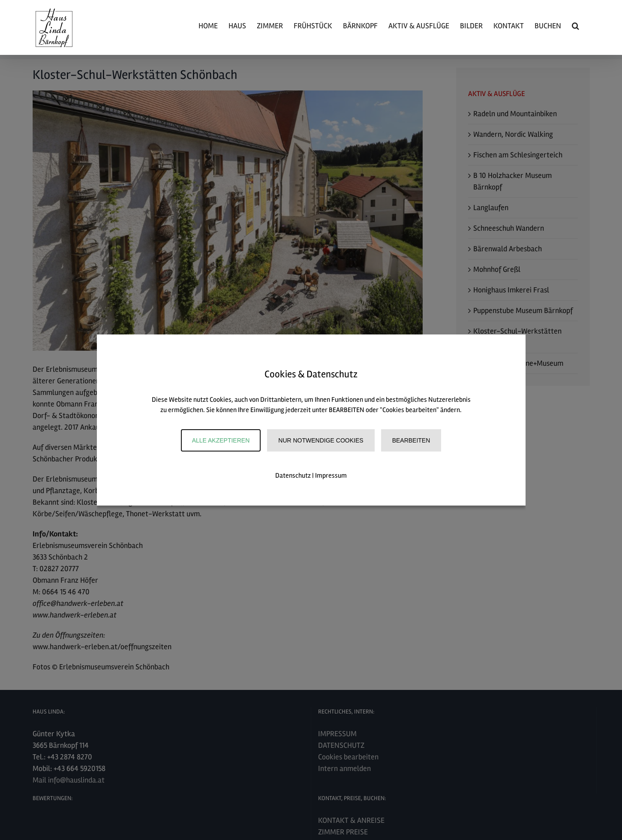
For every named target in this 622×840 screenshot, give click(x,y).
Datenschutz (293, 476)
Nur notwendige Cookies (321, 440)
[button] (575, 26)
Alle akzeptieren (221, 440)
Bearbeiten (411, 440)
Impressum (331, 476)
